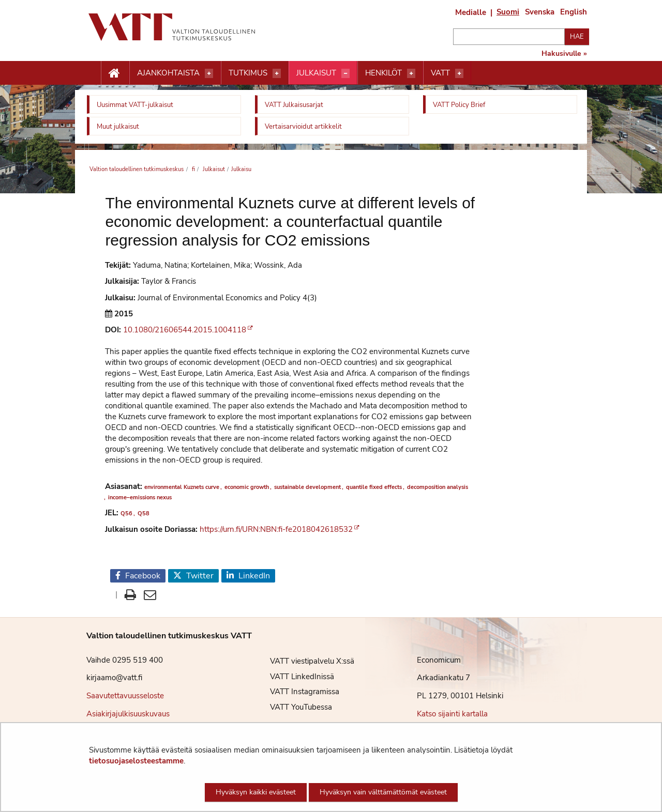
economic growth (247, 487)
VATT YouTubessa (293, 707)
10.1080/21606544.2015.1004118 (185, 330)
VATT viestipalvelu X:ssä (304, 661)
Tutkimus (248, 73)
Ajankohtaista (168, 73)
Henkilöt (383, 73)
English (574, 12)
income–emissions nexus (140, 497)
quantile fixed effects (374, 487)
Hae (577, 37)
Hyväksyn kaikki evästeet (256, 792)
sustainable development (307, 487)
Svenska (540, 12)
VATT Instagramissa (297, 692)
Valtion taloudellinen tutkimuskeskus (137, 169)
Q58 (144, 514)
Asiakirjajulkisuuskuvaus (128, 714)
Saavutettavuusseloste (125, 696)
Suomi (508, 12)
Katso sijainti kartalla (452, 714)
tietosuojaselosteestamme (136, 761)
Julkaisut (316, 73)
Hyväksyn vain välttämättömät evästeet (383, 792)
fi (193, 169)
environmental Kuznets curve (182, 487)
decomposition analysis (438, 487)
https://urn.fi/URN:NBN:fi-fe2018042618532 (276, 529)
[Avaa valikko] (209, 73)
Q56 (126, 514)
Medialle (471, 12)
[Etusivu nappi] (115, 73)
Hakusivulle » (564, 54)
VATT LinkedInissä (294, 677)
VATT (440, 73)
